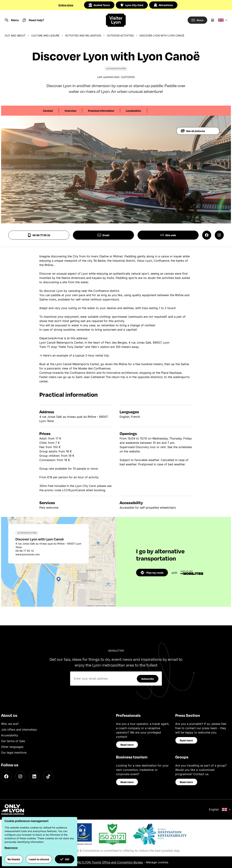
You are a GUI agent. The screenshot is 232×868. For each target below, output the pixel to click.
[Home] (116, 20)
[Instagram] (20, 776)
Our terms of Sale (13, 741)
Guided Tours (99, 5)
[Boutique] (196, 20)
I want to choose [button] (39, 859)
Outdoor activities (120, 35)
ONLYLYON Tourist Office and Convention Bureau (109, 862)
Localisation (134, 111)
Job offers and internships (19, 730)
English (220, 809)
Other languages (12, 747)
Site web (168, 235)
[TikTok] (48, 776)
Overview (70, 111)
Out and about (15, 35)
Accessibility (10, 735)
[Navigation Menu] (12, 20)
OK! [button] (65, 859)
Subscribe (148, 679)
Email (103, 235)
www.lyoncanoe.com (28, 554)
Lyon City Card (132, 5)
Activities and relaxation (83, 35)
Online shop (66, 5)
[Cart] (213, 20)
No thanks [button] (14, 859)
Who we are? (10, 724)
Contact (48, 111)
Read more (127, 745)
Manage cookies (157, 862)
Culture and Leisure (45, 35)
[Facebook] (6, 776)
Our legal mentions (14, 753)
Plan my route (152, 573)
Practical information (101, 111)
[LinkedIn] (34, 776)
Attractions (163, 5)
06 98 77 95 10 (39, 235)
